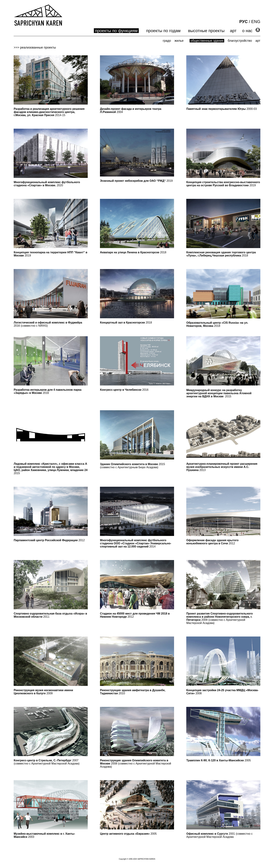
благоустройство (240, 41)
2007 (46, 760)
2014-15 (49, 112)
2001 (211, 834)
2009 (219, 617)
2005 (219, 760)
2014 (136, 543)
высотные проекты (206, 31)
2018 (133, 252)
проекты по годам (163, 31)
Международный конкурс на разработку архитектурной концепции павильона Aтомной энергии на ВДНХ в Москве (219, 393)
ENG (256, 22)
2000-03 (221, 109)
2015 (228, 396)
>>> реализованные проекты (35, 47)
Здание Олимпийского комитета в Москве (129, 464)
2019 (136, 181)
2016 (48, 391)
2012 (49, 540)
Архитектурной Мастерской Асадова (55, 764)
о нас (247, 31)
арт (233, 31)
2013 (222, 467)
